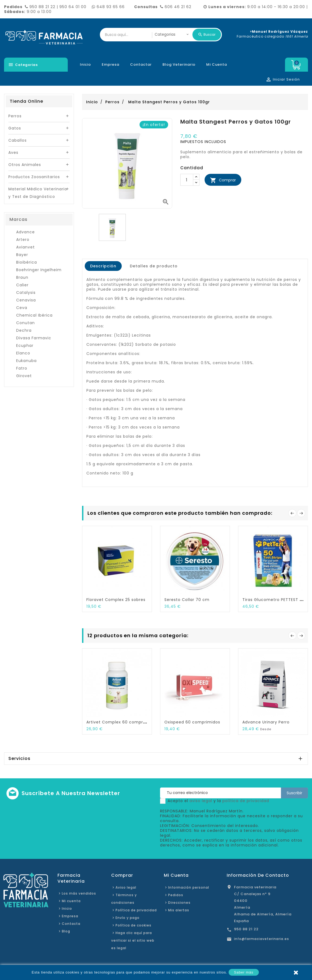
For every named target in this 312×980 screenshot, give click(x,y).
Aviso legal (126, 887)
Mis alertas (179, 910)
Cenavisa (26, 300)
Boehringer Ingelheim (39, 270)
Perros (15, 116)
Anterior (292, 513)
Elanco (23, 353)
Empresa (111, 64)
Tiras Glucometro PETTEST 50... (275, 600)
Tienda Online (26, 101)
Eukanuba (26, 361)
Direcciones (179, 903)
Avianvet (26, 247)
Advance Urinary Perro (266, 722)
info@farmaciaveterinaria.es (262, 939)
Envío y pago (128, 918)
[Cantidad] (187, 180)
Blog (66, 931)
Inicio (85, 64)
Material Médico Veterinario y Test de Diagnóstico (38, 193)
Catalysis (26, 293)
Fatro (22, 368)
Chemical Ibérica (34, 315)
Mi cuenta (217, 64)
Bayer (22, 255)
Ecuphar (25, 346)
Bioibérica (27, 262)
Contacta (71, 924)
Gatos (15, 128)
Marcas (18, 219)
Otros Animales (25, 165)
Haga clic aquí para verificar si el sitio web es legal (133, 940)
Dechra (24, 330)
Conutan (26, 323)
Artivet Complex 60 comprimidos (122, 722)
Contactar (141, 64)
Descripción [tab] (103, 266)
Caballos (18, 140)
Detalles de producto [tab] (154, 266)
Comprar (223, 180)
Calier (22, 285)
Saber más (244, 972)
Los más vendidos (79, 893)
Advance (26, 232)
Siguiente (301, 513)
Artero (23, 240)
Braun (22, 277)
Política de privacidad (136, 910)
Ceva (22, 308)
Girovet (24, 376)
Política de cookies (133, 925)
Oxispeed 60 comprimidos (192, 722)
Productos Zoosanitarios (34, 177)
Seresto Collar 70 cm (187, 600)
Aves (13, 152)
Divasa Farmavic (34, 338)
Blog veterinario (179, 64)
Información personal (189, 887)
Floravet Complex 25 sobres (116, 600)
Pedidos (176, 895)
